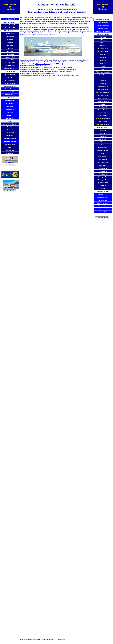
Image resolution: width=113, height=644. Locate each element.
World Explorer (103, 125)
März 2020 (10, 40)
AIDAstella (103, 142)
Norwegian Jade (103, 180)
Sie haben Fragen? (10, 141)
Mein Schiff (103, 165)
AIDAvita (103, 57)
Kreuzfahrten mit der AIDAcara (34, 73)
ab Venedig (10, 118)
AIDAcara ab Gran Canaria (40, 71)
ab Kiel (10, 77)
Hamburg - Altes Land (103, 31)
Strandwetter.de (103, 206)
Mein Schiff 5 (103, 107)
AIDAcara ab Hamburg (43, 64)
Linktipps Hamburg (103, 20)
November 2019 (10, 25)
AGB (10, 147)
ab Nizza (10, 112)
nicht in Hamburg (103, 128)
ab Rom (10, 115)
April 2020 (10, 42)
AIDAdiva (103, 136)
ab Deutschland (10, 72)
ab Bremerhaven (10, 75)
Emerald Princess (103, 151)
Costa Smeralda (103, 72)
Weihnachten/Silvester (10, 124)
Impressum (62, 639)
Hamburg (103, 84)
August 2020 (10, 54)
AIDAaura (74, 24)
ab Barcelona (10, 104)
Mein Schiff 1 (103, 101)
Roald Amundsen (103, 119)
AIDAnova (103, 49)
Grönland (10, 130)
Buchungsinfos (10, 144)
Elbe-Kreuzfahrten (10, 139)
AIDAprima (103, 139)
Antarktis (10, 127)
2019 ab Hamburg (10, 22)
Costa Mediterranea (103, 145)
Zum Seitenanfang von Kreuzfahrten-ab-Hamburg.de (37, 639)
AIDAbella (103, 130)
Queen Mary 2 (103, 113)
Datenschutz (10, 150)
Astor (103, 69)
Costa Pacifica (103, 148)
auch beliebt (10, 98)
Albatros (103, 60)
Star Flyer (103, 189)
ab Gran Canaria (10, 89)
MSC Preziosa (103, 98)
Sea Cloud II (103, 122)
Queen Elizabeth (103, 183)
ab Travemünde (10, 80)
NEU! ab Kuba (10, 95)
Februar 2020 (10, 37)
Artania (103, 66)
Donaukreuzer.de (103, 197)
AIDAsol (103, 55)
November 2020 (10, 63)
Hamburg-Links (103, 28)
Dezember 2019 (10, 28)
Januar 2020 (10, 34)
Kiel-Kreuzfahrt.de (72, 75)
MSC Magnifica (103, 90)
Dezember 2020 (10, 66)
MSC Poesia (103, 159)
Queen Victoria (103, 116)
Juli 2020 (10, 51)
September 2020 (10, 57)
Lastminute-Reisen (103, 209)
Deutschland (103, 75)
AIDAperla (103, 52)
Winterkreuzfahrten (10, 86)
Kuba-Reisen (103, 212)
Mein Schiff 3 (103, 171)
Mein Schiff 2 (103, 168)
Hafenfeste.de (103, 194)
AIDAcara (103, 40)
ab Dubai (10, 106)
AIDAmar (103, 46)
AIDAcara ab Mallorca (42, 69)
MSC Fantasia (103, 157)
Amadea (103, 63)
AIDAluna (103, 43)
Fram (103, 154)
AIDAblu (103, 133)
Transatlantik (10, 133)
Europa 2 (103, 81)
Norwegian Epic (103, 177)
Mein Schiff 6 (103, 174)
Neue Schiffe (103, 200)
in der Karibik (10, 92)
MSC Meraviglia (103, 92)
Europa (103, 78)
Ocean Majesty (103, 110)
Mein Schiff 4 (103, 104)
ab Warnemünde (10, 83)
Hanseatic (103, 87)
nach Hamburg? (10, 19)
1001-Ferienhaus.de (103, 203)
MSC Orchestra (103, 95)
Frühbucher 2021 (10, 69)
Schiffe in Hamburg (103, 34)
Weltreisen (10, 136)
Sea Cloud (103, 186)
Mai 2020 (10, 45)
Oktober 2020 (10, 60)
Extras (10, 121)
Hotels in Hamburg (103, 25)
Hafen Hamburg (103, 22)
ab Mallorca (10, 109)
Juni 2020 (10, 48)
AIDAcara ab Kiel (41, 66)
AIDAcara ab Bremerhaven (44, 68)
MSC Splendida (103, 162)
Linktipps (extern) (103, 192)
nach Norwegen (10, 101)
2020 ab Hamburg (10, 31)
